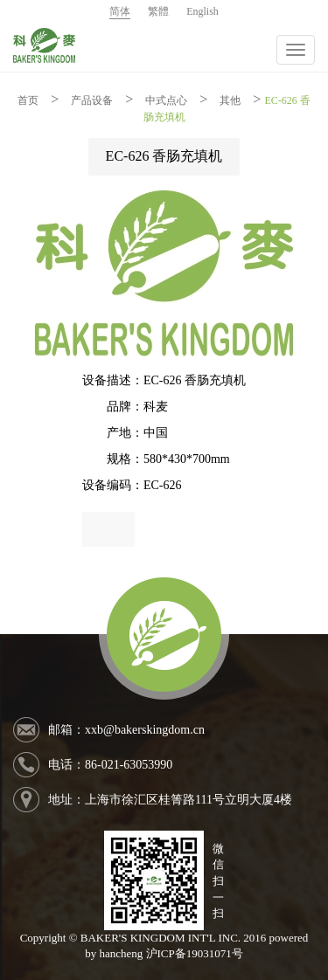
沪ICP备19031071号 (195, 953)
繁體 (158, 11)
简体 (120, 11)
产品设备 (92, 100)
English (202, 11)
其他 (230, 100)
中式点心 (166, 100)
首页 (28, 100)
